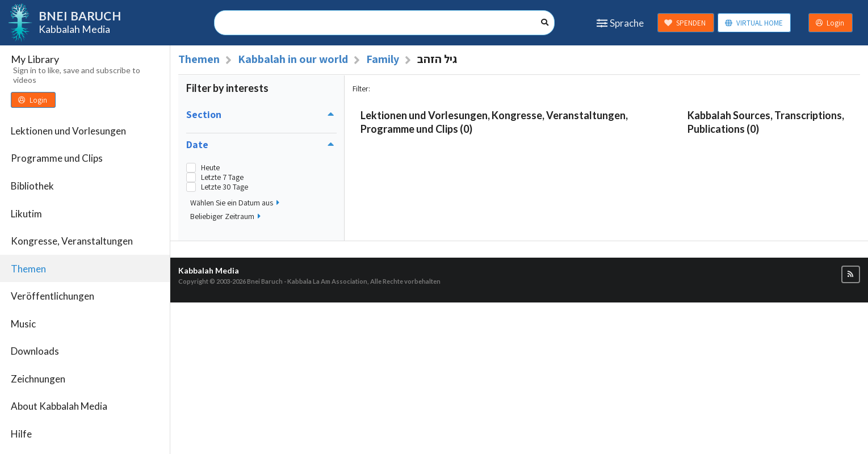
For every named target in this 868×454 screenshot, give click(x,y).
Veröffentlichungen (53, 296)
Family (383, 59)
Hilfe (21, 434)
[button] (851, 274)
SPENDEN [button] (685, 23)
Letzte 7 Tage (222, 177)
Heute (210, 168)
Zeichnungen (38, 379)
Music (23, 324)
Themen (28, 269)
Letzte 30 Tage (225, 187)
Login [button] (830, 23)
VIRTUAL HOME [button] (754, 23)
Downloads (35, 351)
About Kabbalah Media (59, 406)
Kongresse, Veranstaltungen (72, 241)
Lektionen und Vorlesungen (68, 131)
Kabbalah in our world (293, 59)
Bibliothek (32, 186)
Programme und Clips (57, 158)
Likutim (26, 214)
